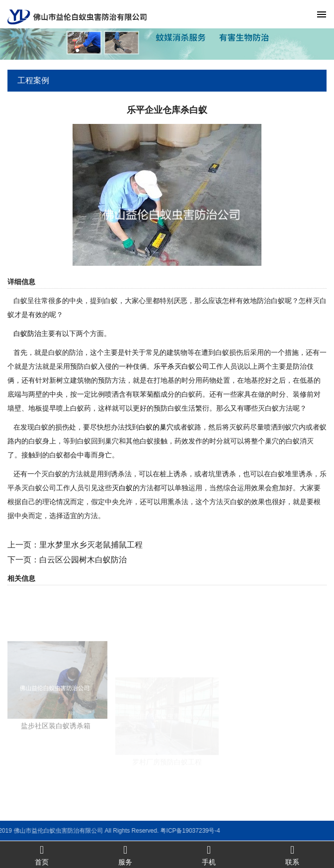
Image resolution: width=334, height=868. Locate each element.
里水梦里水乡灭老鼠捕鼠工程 (91, 545)
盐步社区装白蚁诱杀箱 (56, 756)
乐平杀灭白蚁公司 (181, 366)
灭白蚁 (122, 488)
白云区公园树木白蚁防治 (83, 560)
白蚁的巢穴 (156, 427)
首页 (42, 855)
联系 (292, 855)
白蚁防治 (27, 333)
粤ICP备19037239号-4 (119, 831)
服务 (125, 855)
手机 (209, 855)
